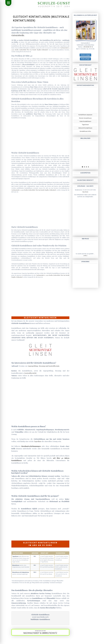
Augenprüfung (33, 366)
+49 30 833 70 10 (88, 47)
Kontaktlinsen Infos (85, 131)
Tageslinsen (85, 125)
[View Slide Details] (85, 153)
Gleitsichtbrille (18, 35)
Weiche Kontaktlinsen (85, 118)
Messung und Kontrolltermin (49, 366)
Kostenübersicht (30, 373)
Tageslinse (38, 441)
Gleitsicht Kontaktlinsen (85, 128)
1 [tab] (82, 167)
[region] (85, 153)
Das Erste (85, 192)
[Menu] (8, 3)
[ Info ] (85, 256)
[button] (40, 632)
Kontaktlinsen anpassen (85, 115)
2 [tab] (84, 167)
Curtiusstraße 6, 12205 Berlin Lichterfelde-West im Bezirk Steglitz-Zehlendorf (34, 190)
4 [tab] (88, 167)
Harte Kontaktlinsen (85, 121)
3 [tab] (86, 167)
